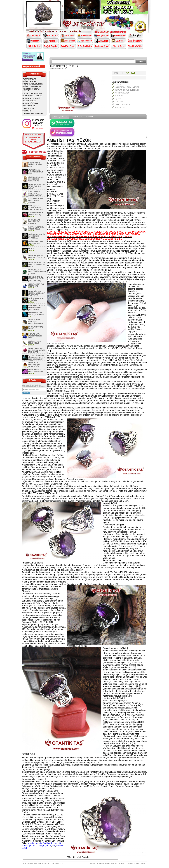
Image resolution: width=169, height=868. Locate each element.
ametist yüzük (28, 846)
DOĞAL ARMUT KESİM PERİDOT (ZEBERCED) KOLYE (37, 265)
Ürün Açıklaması (60, 116)
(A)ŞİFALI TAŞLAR (29, 79)
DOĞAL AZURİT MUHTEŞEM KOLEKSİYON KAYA (36, 322)
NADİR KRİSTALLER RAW (32, 96)
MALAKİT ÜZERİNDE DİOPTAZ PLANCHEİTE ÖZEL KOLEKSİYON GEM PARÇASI (34, 358)
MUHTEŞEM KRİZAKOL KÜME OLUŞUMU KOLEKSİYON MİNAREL (34, 308)
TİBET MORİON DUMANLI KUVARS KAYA (35, 165)
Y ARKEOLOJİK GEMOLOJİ (33, 113)
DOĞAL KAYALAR (29, 81)
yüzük (25, 848)
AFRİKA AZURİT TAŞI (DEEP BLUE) (36, 285)
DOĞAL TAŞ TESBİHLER (32, 86)
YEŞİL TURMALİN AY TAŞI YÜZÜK (36, 299)
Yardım (101, 863)
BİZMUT (31, 249)
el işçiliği (40, 846)
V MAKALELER (28, 108)
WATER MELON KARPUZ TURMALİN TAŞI (36, 172)
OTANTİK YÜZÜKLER (30, 103)
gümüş (48, 846)
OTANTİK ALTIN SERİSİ (31, 98)
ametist (31, 843)
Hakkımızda (94, 863)
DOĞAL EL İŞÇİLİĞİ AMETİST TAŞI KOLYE (36, 257)
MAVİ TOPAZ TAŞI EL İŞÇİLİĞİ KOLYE (36, 228)
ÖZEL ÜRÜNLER (29, 106)
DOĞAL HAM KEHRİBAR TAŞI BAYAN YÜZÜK (34, 364)
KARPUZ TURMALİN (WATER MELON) (36, 214)
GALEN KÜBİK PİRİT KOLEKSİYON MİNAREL (36, 200)
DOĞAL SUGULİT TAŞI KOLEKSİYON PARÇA (37, 371)
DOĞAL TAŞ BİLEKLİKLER (32, 84)
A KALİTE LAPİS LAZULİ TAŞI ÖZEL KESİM (35, 336)
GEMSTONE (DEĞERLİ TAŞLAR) (31, 90)
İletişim (107, 863)
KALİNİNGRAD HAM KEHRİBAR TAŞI (36, 242)
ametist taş (58, 843)
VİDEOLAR (27, 111)
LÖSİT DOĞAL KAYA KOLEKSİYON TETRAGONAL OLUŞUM (33, 180)
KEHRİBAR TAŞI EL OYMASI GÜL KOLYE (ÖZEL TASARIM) (36, 279)
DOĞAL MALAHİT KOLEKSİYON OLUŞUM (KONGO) (37, 272)
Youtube (121, 863)
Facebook (114, 863)
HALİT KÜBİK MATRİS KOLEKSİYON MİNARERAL (36, 236)
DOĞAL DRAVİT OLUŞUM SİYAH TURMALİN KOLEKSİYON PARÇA (31, 223)
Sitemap (143, 863)
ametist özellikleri (44, 843)
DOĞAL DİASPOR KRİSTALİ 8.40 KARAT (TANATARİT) (36, 293)
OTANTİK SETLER (29, 101)
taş (54, 846)
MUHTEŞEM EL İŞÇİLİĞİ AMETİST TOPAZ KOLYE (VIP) (36, 208)
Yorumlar (90, 116)
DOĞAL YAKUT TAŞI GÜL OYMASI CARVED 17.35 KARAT (37, 350)
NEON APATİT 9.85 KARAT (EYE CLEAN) (36, 314)
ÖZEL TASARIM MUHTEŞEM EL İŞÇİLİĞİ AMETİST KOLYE (32, 194)
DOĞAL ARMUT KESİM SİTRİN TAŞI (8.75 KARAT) (37, 186)
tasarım (60, 846)
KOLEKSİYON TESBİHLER (32, 93)
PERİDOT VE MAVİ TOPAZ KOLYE (35, 342)
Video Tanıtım (77, 116)
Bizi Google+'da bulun (132, 863)
